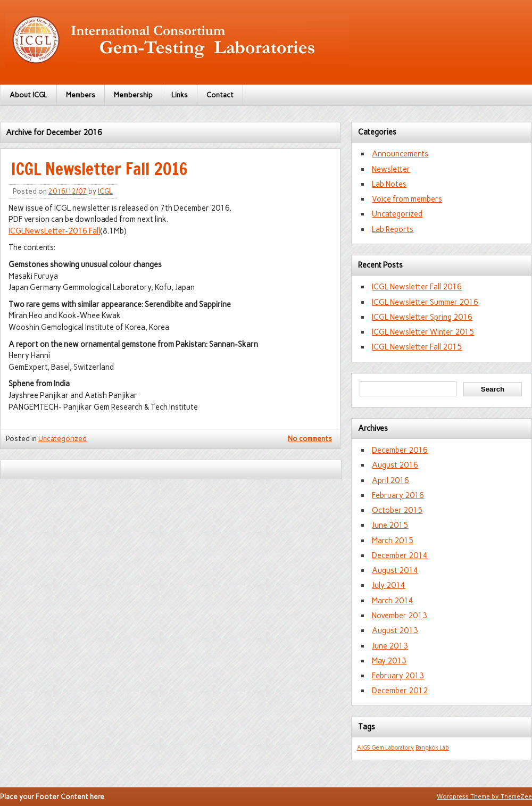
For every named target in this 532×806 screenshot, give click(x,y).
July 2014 (389, 585)
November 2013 (400, 616)
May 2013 (389, 661)
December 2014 (400, 555)
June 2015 (390, 525)
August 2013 (395, 630)
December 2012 (400, 691)
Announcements (400, 154)
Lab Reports (393, 229)
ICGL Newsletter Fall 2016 (99, 169)
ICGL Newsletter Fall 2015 (417, 347)
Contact (220, 95)
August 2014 (395, 570)
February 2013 (398, 676)
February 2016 (398, 495)
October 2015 (397, 510)
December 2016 (400, 450)
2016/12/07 (68, 191)
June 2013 (390, 646)
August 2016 (395, 465)
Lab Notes (389, 184)
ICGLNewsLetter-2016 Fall (54, 231)
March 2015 (393, 541)
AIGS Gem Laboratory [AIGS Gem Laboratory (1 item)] (385, 748)
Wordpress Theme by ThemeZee (484, 796)
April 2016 (390, 480)
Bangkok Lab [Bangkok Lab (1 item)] (432, 748)
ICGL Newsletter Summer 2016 (425, 302)
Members (81, 95)
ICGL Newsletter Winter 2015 (423, 332)
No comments (310, 439)
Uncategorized (63, 439)
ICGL (105, 191)
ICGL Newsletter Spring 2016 (422, 317)
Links (180, 95)
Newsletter (391, 169)
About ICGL (28, 95)
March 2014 (393, 601)
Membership (133, 95)
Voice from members (407, 199)
